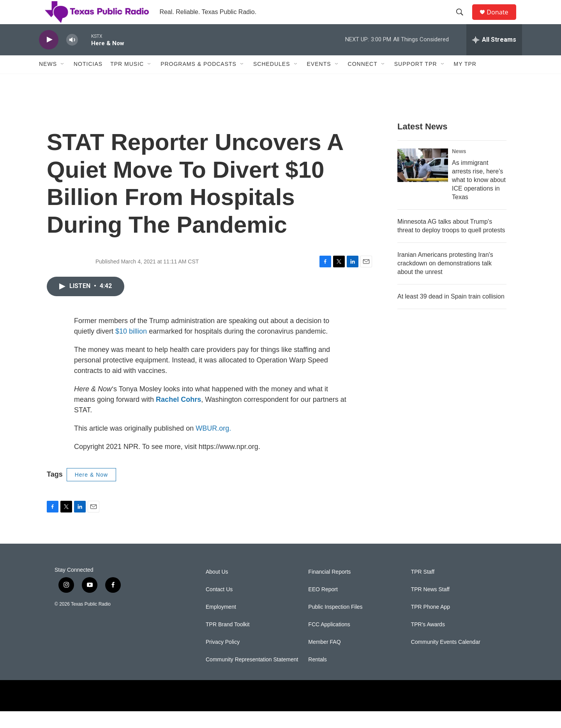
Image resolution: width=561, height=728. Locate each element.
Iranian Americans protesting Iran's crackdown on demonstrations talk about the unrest (445, 280)
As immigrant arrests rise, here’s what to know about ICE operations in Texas (479, 197)
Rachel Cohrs (178, 416)
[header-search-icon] (463, 21)
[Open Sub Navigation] (63, 81)
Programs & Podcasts (198, 81)
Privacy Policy (223, 659)
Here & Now (91, 491)
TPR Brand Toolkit (228, 641)
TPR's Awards (428, 641)
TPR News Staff (430, 606)
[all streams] (494, 57)
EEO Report (323, 606)
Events (319, 81)
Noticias (88, 81)
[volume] (72, 57)
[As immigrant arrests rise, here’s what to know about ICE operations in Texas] (423, 182)
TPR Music (127, 81)
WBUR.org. (213, 445)
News (48, 81)
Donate (502, 20)
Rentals (317, 676)
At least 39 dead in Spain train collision (451, 313)
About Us (217, 589)
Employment (221, 624)
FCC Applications (329, 641)
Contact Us (219, 606)
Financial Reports (329, 589)
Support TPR (416, 81)
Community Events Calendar (446, 659)
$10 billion (131, 348)
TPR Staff (423, 589)
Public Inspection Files (335, 624)
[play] (49, 57)
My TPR (465, 81)
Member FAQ (324, 659)
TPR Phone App (430, 624)
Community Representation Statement (252, 676)
